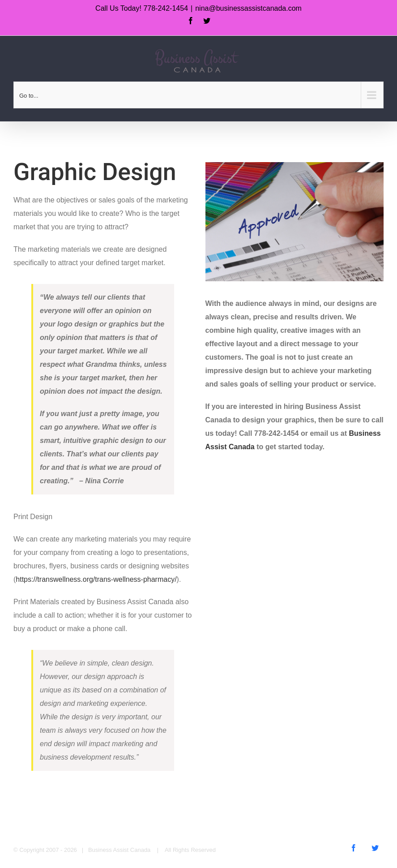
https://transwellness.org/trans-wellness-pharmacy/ (96, 579)
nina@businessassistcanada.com (248, 8)
